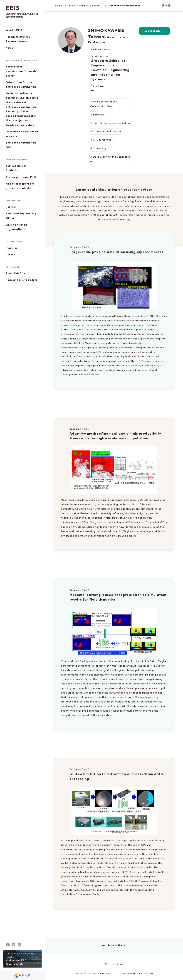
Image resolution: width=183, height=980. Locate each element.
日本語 (167, 6)
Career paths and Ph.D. (21, 177)
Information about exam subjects (22, 134)
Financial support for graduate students (20, 186)
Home (59, 6)
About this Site (15, 273)
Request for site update (22, 280)
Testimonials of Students (16, 168)
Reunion (11, 207)
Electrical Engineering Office (21, 216)
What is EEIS (14, 30)
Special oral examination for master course (22, 71)
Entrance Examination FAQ (21, 145)
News (9, 48)
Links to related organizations (16, 227)
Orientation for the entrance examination (21, 85)
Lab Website (154, 31)
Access (10, 255)
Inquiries (12, 248)
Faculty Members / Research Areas (18, 39)
